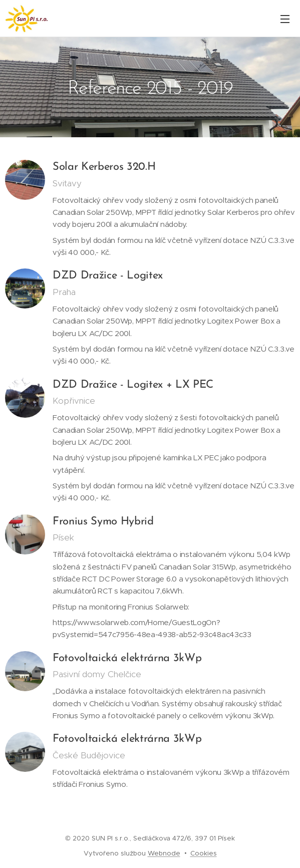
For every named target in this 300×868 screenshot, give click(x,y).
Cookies (204, 853)
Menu (285, 19)
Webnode (164, 853)
